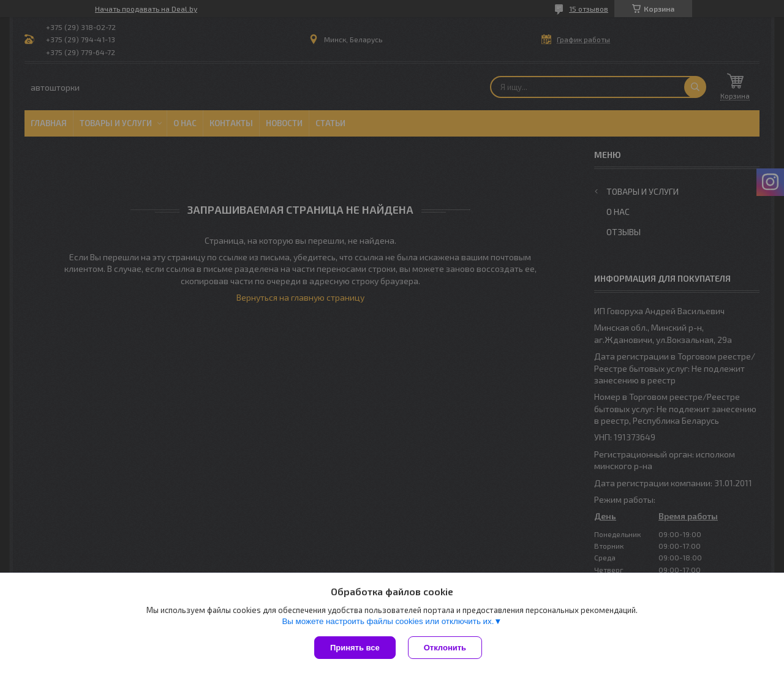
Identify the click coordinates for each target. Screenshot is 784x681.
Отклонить (445, 648)
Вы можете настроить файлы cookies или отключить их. (388, 621)
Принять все (355, 648)
